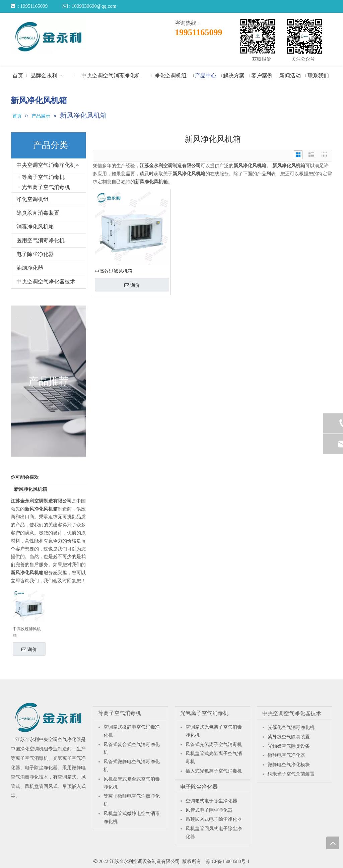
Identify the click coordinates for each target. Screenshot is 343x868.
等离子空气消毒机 (43, 177)
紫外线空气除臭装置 (289, 737)
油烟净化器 (30, 268)
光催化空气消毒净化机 (291, 727)
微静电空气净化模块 (289, 765)
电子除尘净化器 (35, 254)
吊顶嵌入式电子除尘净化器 (214, 819)
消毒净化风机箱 (35, 227)
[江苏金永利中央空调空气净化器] (48, 717)
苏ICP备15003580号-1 (228, 861)
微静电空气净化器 (286, 755)
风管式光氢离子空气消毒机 (214, 745)
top (333, 843)
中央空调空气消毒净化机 (46, 165)
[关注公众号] (304, 36)
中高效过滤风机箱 (27, 632)
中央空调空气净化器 (60, 740)
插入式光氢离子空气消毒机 (214, 771)
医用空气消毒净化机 (41, 240)
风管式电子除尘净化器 (209, 810)
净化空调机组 (32, 199)
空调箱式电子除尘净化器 (211, 801)
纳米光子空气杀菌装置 (291, 774)
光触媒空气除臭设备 (289, 746)
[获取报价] (258, 36)
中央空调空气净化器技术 (46, 282)
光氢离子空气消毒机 (46, 187)
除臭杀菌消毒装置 (38, 213)
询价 (29, 649)
